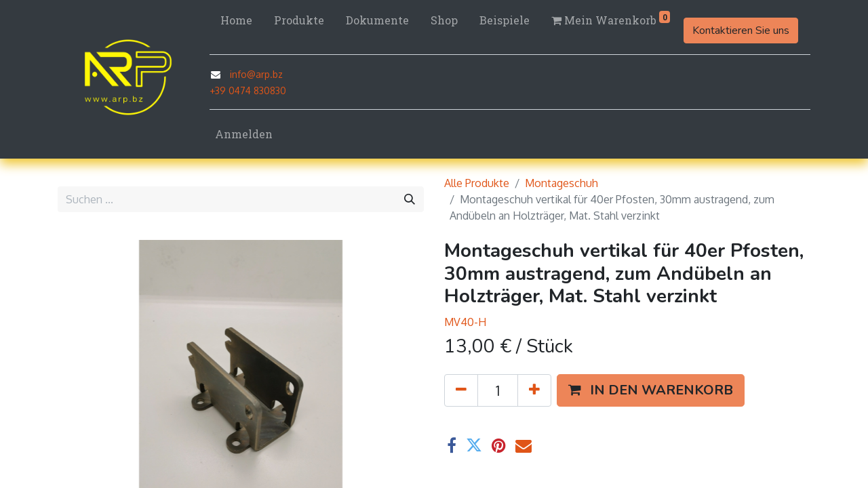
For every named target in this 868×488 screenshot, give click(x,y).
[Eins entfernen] (461, 390)
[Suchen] (410, 199)
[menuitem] (236, 20)
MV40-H (465, 322)
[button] (651, 390)
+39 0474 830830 (248, 90)
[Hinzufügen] (534, 390)
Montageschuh (561, 183)
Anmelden (244, 134)
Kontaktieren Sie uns (741, 30)
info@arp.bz (256, 74)
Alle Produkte (477, 183)
